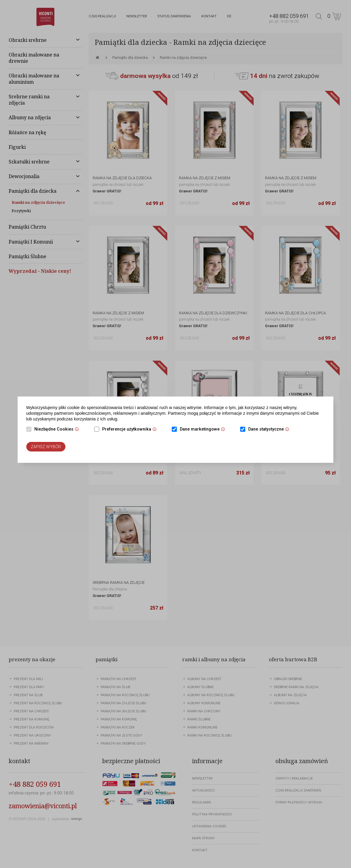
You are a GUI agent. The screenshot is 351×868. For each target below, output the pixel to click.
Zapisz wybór (46, 447)
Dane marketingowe (204, 430)
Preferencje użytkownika (131, 430)
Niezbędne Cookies (58, 430)
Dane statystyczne (270, 430)
